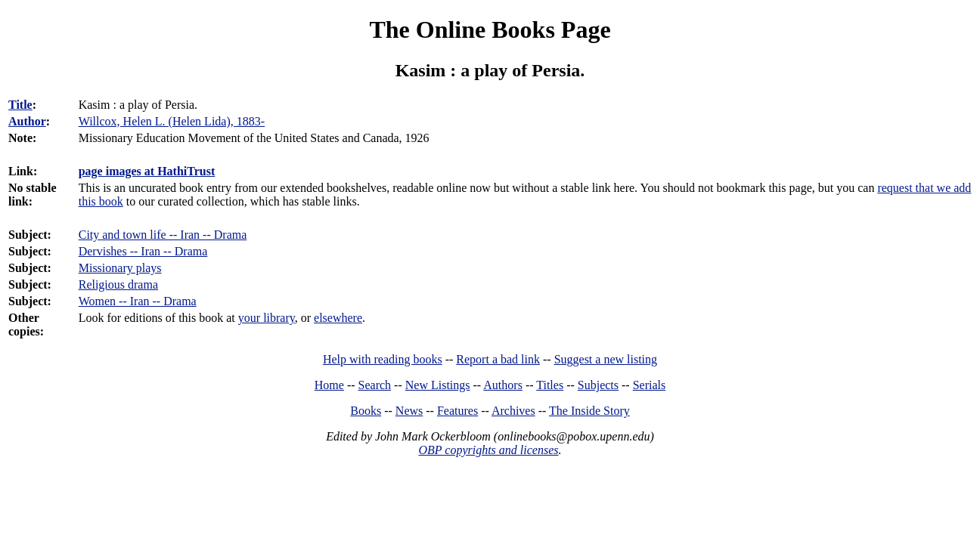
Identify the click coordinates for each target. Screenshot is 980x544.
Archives (513, 411)
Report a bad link (498, 359)
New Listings (438, 385)
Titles (550, 385)
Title (20, 105)
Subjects (598, 385)
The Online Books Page (490, 29)
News (409, 411)
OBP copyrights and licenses (488, 450)
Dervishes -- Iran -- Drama (143, 251)
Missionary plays (120, 268)
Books (366, 411)
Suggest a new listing (606, 359)
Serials (650, 385)
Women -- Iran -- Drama (138, 301)
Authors (503, 385)
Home (329, 385)
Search (375, 385)
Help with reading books (383, 359)
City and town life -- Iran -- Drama (163, 235)
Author (27, 121)
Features (457, 411)
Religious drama (118, 284)
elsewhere (338, 318)
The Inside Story (589, 411)
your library (267, 318)
